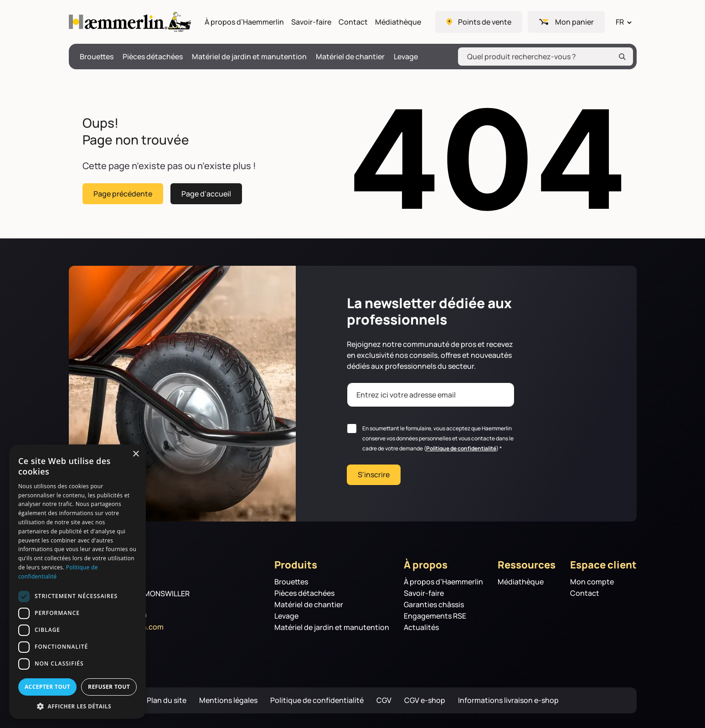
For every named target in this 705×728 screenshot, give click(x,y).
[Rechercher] (622, 57)
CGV (384, 700)
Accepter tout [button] (47, 687)
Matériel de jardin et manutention (249, 57)
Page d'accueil (206, 193)
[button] (77, 706)
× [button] (136, 454)
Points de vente (485, 22)
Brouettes (97, 57)
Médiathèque (398, 22)
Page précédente (123, 193)
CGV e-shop (425, 700)
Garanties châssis (434, 605)
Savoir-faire (311, 22)
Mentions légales (228, 700)
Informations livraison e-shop (508, 700)
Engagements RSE (435, 616)
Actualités (421, 627)
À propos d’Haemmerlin (244, 22)
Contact (353, 22)
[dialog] (77, 582)
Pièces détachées (153, 57)
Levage (406, 57)
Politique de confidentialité (461, 448)
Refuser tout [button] (109, 687)
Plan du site (167, 700)
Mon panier (574, 22)
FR (620, 22)
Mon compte (592, 582)
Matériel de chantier (350, 57)
